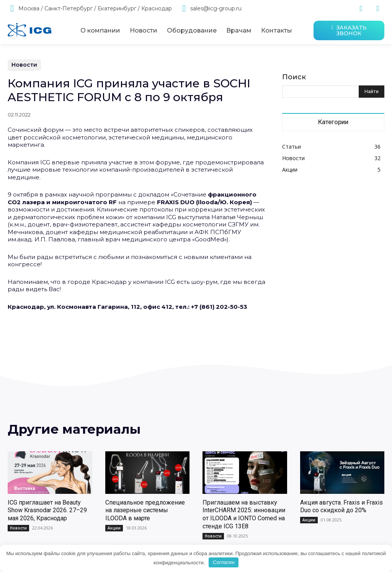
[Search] (372, 92)
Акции (114, 530)
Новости (24, 65)
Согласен (224, 562)
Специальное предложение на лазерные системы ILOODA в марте (145, 512)
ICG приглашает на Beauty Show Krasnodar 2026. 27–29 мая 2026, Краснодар (47, 512)
